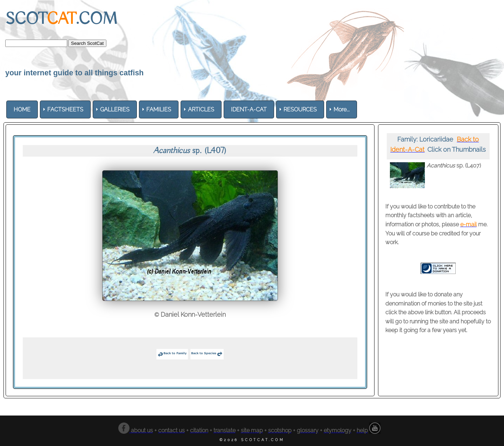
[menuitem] (22, 109)
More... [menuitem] (342, 109)
